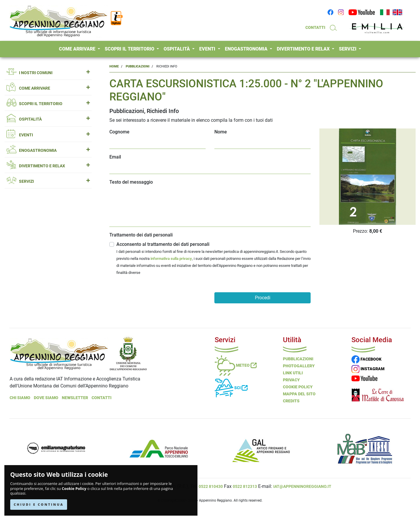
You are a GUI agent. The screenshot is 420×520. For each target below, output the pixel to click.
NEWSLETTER (75, 398)
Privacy (291, 380)
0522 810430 (211, 486)
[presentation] (154, 297)
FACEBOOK (366, 359)
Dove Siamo (46, 398)
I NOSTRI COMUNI (48, 73)
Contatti (101, 398)
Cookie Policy (74, 489)
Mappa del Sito (299, 394)
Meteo (236, 365)
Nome (221, 132)
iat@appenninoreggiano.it (302, 486)
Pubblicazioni (138, 66)
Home (114, 66)
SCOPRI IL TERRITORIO (130, 49)
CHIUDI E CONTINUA (39, 504)
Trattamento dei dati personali (141, 235)
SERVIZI (348, 49)
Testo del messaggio (131, 182)
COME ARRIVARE (78, 49)
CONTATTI (315, 27)
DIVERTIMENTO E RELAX (304, 49)
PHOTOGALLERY (299, 366)
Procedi (263, 298)
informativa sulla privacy (171, 259)
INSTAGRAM (368, 369)
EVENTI (208, 49)
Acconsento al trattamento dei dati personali (213, 259)
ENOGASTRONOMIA (247, 49)
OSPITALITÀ (177, 49)
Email (115, 157)
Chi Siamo (20, 398)
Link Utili (293, 373)
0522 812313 (245, 486)
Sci (231, 388)
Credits (291, 401)
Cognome (119, 132)
